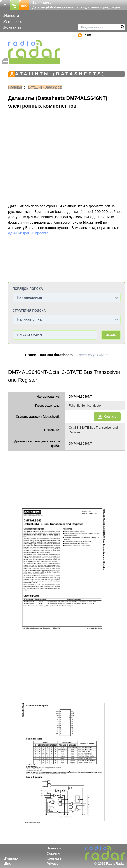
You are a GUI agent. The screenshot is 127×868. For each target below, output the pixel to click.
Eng (8, 863)
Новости (12, 16)
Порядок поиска (28, 289)
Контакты (12, 27)
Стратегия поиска (29, 311)
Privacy (53, 863)
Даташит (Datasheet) (45, 87)
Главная (15, 87)
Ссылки (53, 853)
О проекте (13, 21)
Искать (111, 335)
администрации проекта (28, 233)
